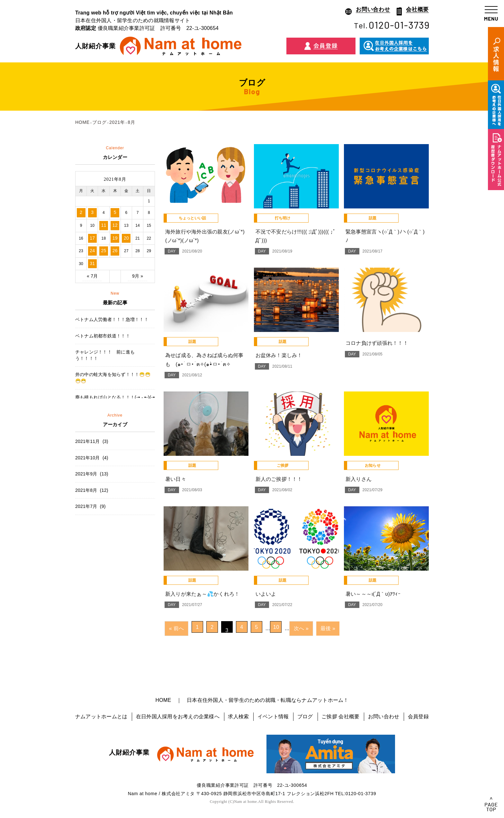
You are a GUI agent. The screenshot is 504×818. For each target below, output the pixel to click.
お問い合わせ (384, 717)
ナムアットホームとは (101, 717)
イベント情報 (273, 717)
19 (115, 238)
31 (92, 263)
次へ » (301, 628)
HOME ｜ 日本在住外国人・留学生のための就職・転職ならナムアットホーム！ (252, 700)
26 (115, 251)
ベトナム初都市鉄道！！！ (103, 336)
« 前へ (176, 628)
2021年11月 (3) (92, 441)
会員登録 (418, 717)
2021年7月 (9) (90, 506)
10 (276, 627)
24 (92, 251)
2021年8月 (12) (92, 490)
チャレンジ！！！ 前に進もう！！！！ (105, 355)
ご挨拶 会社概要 (340, 717)
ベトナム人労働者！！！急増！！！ (112, 319)
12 (115, 225)
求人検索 (238, 717)
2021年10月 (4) (92, 458)
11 (104, 225)
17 (92, 238)
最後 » (328, 628)
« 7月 (92, 276)
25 (104, 251)
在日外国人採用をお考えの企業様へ (178, 717)
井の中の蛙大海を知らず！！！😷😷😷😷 (113, 378)
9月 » (138, 276)
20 (126, 238)
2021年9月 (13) (92, 474)
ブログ (305, 717)
